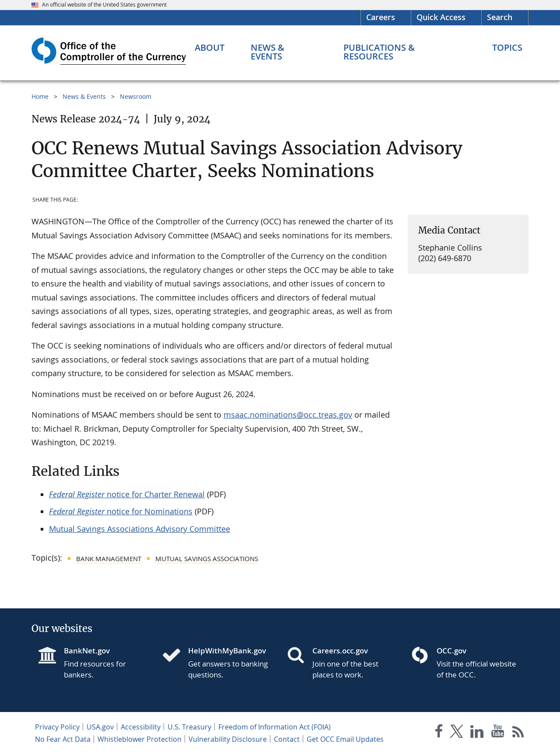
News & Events (84, 96)
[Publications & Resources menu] (405, 52)
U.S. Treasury (189, 727)
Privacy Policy (57, 727)
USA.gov (100, 727)
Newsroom (136, 96)
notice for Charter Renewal (127, 494)
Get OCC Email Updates (345, 739)
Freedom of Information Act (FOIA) (275, 727)
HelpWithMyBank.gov (227, 651)
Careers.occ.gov (340, 651)
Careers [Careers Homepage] (381, 17)
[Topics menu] (507, 48)
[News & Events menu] (284, 52)
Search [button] (500, 17)
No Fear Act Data (63, 739)
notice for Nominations (121, 511)
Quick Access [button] (441, 17)
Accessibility (141, 727)
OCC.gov (451, 651)
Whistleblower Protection (140, 739)
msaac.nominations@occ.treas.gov (288, 415)
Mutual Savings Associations (207, 559)
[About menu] (210, 48)
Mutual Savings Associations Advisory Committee (140, 529)
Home (40, 96)
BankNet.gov (87, 651)
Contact (287, 739)
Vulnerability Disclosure (228, 739)
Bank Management (109, 559)
